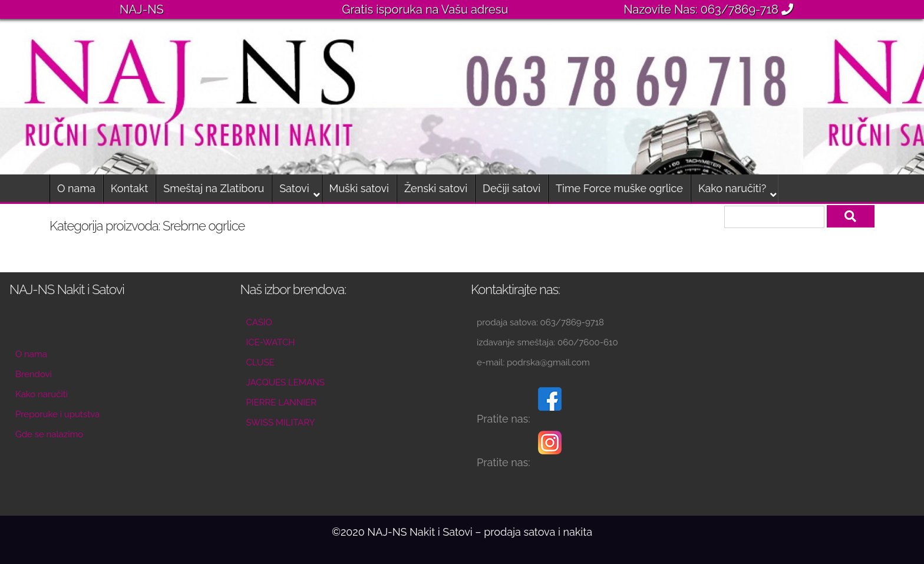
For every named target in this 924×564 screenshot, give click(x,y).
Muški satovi (359, 188)
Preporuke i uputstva (57, 414)
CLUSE (260, 362)
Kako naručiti (42, 394)
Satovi (294, 188)
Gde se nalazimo (49, 434)
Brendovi (34, 374)
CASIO (259, 322)
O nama (76, 188)
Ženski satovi (436, 188)
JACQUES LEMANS (286, 382)
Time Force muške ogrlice (619, 188)
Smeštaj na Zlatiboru (214, 188)
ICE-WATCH (271, 342)
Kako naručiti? (732, 188)
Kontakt (130, 188)
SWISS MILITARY (281, 423)
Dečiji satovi (511, 188)
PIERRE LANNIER (281, 403)
